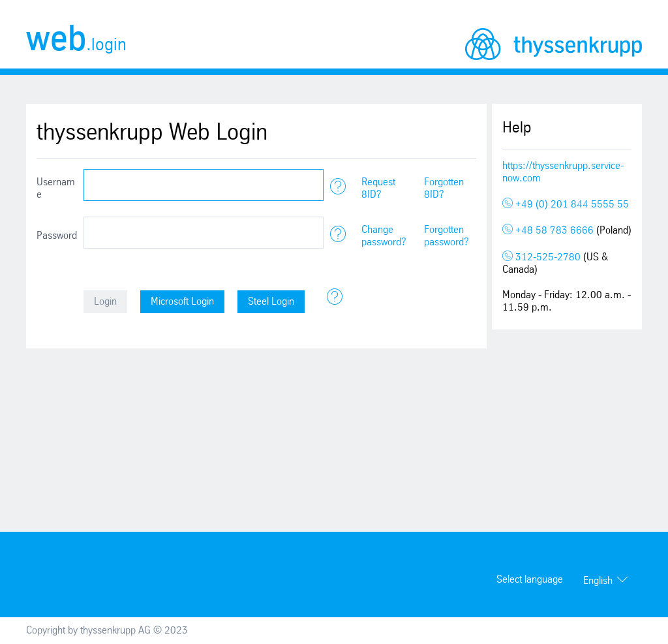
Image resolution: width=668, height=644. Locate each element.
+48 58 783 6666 (549, 231)
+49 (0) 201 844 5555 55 (566, 205)
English (598, 581)
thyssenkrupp (554, 44)
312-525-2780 (543, 257)
